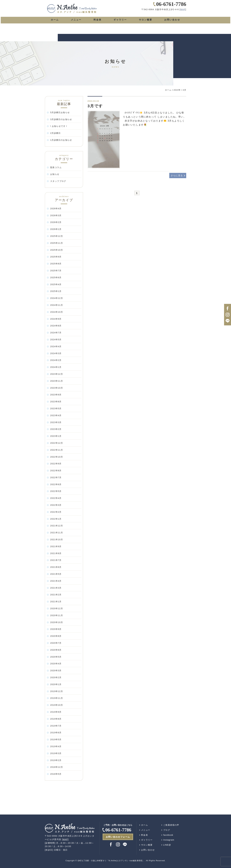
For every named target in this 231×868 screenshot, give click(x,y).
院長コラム (56, 167)
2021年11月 (57, 533)
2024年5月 (56, 340)
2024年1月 (56, 367)
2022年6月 (56, 484)
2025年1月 (56, 291)
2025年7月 (56, 271)
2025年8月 (56, 264)
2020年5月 (56, 657)
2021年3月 (56, 588)
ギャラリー (119, 24)
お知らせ (55, 174)
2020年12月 (57, 608)
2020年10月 (57, 622)
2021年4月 (56, 581)
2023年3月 (56, 422)
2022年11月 (57, 450)
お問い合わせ (172, 24)
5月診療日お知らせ (60, 112)
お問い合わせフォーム (118, 837)
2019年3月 (56, 753)
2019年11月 (57, 698)
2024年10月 (57, 312)
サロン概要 (145, 24)
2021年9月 (56, 546)
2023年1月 (56, 436)
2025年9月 (56, 257)
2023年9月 (56, 395)
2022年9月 (56, 464)
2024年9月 (56, 319)
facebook (168, 835)
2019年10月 (57, 705)
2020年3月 (56, 671)
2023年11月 (57, 381)
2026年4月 (56, 209)
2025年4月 (56, 284)
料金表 (97, 24)
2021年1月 (56, 602)
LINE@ (167, 845)
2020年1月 (56, 684)
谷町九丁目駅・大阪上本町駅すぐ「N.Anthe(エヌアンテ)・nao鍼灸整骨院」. (111, 861)
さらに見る (176, 176)
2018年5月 (56, 774)
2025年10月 (57, 250)
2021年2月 (56, 595)
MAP (183, 14)
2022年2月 (56, 512)
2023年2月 (56, 429)
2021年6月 (56, 567)
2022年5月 (56, 491)
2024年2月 (56, 360)
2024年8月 (56, 326)
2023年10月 (57, 388)
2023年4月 (56, 415)
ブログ (167, 830)
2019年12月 (57, 691)
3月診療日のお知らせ (61, 119)
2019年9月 (56, 712)
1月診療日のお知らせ (61, 140)
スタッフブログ (58, 181)
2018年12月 (57, 767)
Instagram (169, 840)
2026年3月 (56, 215)
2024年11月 (57, 305)
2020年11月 (57, 615)
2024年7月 (56, 333)
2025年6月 (56, 277)
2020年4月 (56, 664)
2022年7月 (56, 477)
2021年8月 (56, 553)
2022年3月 (56, 505)
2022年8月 (56, 471)
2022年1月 (56, 519)
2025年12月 (57, 236)
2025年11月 (57, 243)
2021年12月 (57, 526)
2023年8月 (56, 402)
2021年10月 (57, 540)
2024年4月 (56, 346)
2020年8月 (56, 636)
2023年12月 (57, 374)
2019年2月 (56, 760)
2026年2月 (56, 222)
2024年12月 (57, 298)
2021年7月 (56, 560)
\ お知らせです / (59, 126)
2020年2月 (56, 677)
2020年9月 (56, 629)
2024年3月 (56, 353)
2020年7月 (56, 643)
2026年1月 (56, 229)
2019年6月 (56, 733)
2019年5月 (56, 739)
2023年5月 (56, 409)
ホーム (55, 24)
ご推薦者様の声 (171, 825)
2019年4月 (56, 746)
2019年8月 (56, 719)
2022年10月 (57, 457)
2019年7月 (56, 726)
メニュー (76, 24)
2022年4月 (56, 498)
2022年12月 (57, 443)
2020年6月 (56, 650)
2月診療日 (55, 133)
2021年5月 (56, 574)
